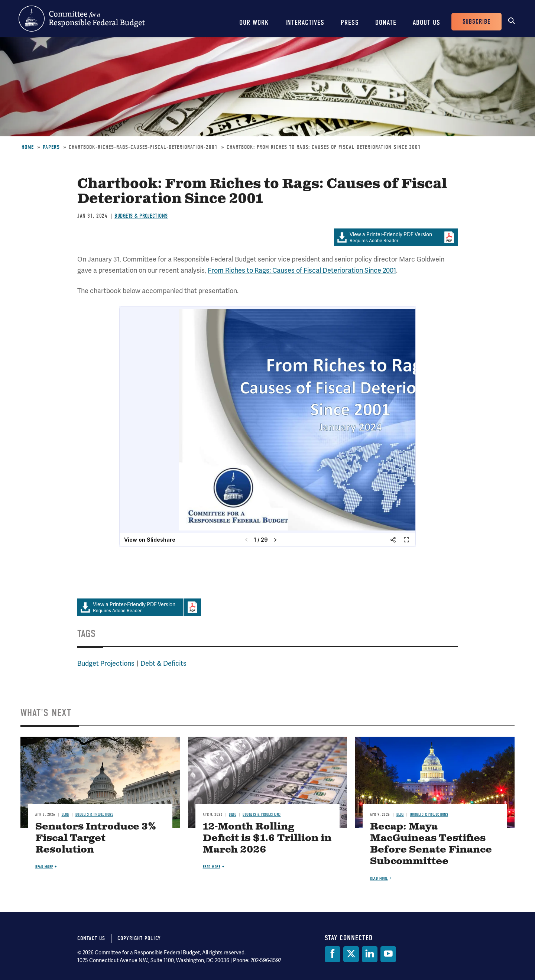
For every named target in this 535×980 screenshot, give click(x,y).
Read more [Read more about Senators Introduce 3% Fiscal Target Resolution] (44, 867)
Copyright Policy (139, 938)
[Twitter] (351, 954)
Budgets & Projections (141, 216)
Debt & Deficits (163, 663)
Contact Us (91, 938)
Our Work (254, 22)
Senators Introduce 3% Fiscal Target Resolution (96, 838)
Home (28, 147)
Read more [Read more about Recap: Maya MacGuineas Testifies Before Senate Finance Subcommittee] (379, 878)
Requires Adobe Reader (387, 238)
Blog (65, 814)
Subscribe (476, 22)
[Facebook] (333, 954)
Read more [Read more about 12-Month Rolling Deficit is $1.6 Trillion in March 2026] (212, 867)
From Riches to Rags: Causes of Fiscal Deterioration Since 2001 (302, 270)
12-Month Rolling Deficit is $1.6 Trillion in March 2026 (267, 838)
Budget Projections (106, 663)
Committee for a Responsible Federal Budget (82, 19)
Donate (386, 22)
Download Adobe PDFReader (449, 237)
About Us (427, 22)
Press (350, 22)
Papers (51, 147)
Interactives (305, 22)
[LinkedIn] (370, 954)
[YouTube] (388, 954)
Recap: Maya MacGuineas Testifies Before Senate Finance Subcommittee (431, 844)
